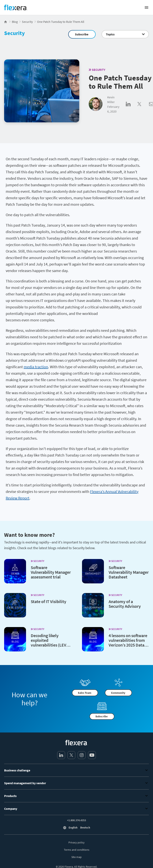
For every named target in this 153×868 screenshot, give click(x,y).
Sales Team (85, 693)
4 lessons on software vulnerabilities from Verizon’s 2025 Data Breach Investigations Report (128, 645)
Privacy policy (76, 842)
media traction (36, 367)
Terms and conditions (77, 850)
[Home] (16, 7)
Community (118, 693)
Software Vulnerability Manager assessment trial (51, 572)
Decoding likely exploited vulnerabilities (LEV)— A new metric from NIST (50, 645)
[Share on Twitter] (143, 108)
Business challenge (76, 770)
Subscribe (82, 34)
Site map (76, 857)
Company (76, 809)
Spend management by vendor (76, 783)
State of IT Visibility (49, 601)
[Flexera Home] (6, 22)
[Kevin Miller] (96, 104)
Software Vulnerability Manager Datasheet (129, 572)
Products (76, 796)
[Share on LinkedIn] (132, 108)
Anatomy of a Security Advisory (125, 604)
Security (14, 33)
